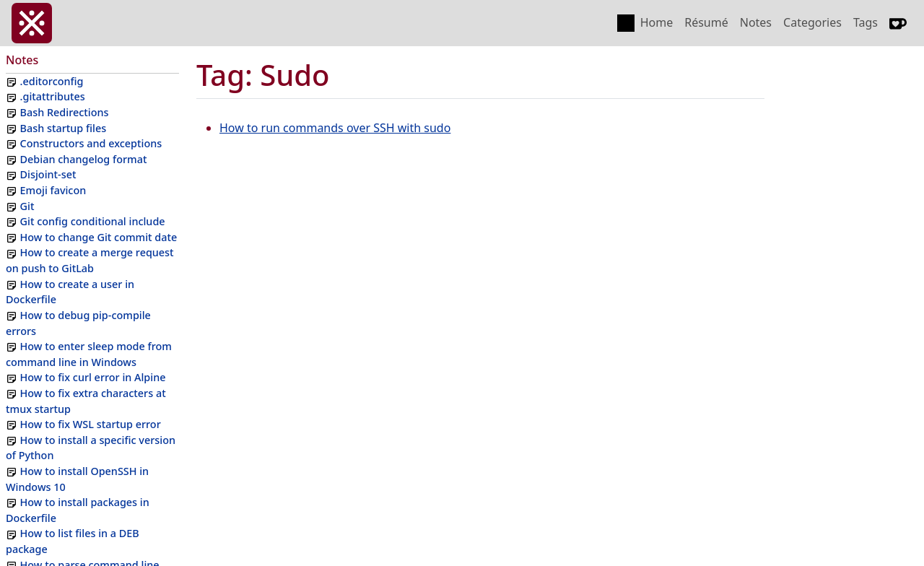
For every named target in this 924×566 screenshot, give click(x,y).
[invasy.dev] (32, 23)
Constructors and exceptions (91, 143)
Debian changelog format (84, 159)
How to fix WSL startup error (91, 424)
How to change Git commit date (99, 237)
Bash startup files (64, 128)
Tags (866, 22)
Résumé (706, 22)
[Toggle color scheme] (626, 23)
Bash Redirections (65, 112)
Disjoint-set (48, 174)
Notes (756, 22)
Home (657, 22)
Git (27, 206)
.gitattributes (53, 96)
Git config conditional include (93, 221)
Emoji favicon (53, 190)
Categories (812, 22)
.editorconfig (52, 81)
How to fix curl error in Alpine (93, 377)
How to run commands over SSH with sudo (335, 128)
